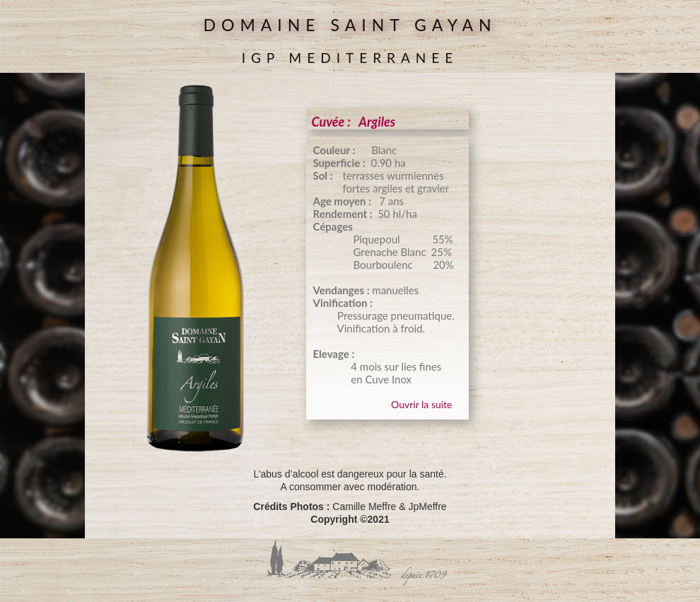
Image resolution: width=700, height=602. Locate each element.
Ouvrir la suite (421, 404)
